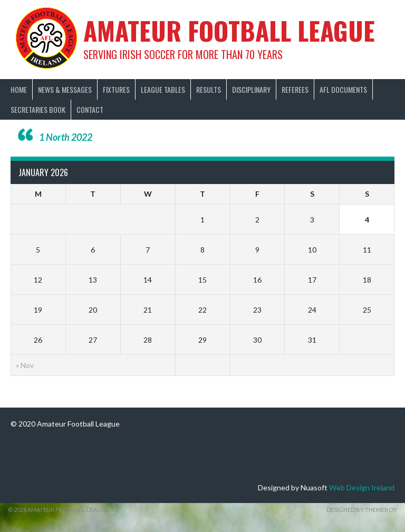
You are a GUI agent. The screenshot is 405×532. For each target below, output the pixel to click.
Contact (90, 109)
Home (19, 89)
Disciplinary (251, 89)
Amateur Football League (229, 30)
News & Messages (65, 89)
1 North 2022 (66, 137)
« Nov (25, 365)
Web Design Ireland (362, 487)
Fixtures (116, 89)
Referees (295, 89)
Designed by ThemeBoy (362, 510)
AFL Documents (343, 89)
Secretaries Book (38, 109)
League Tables (163, 89)
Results (209, 89)
